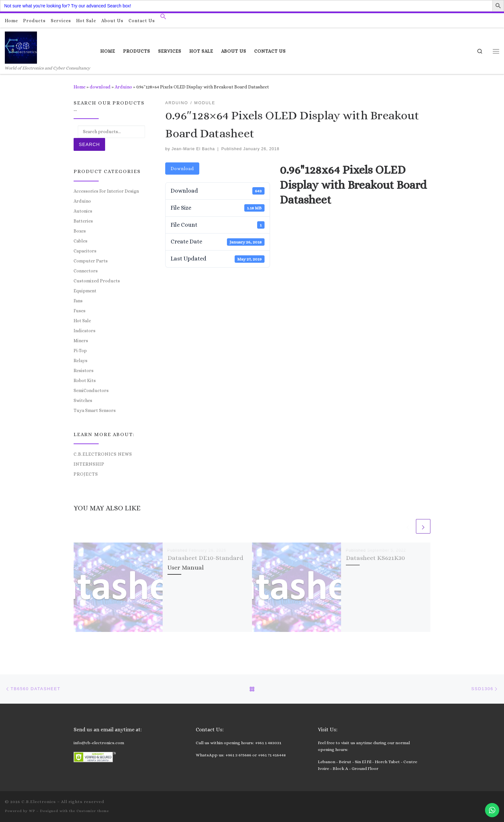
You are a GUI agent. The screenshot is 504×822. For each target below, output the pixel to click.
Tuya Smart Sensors (95, 410)
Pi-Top (80, 351)
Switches (83, 400)
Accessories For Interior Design (106, 191)
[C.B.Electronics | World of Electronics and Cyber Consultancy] (21, 46)
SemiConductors (91, 390)
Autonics (83, 211)
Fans (78, 301)
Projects (86, 474)
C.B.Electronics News (103, 454)
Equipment (85, 291)
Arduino (123, 87)
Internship (89, 464)
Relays (81, 361)
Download (182, 169)
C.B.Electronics (39, 802)
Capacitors (85, 251)
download (100, 87)
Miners (81, 341)
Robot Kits (85, 380)
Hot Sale (82, 321)
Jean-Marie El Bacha (193, 149)
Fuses (80, 311)
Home (80, 87)
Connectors (86, 271)
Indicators (85, 331)
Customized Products (97, 281)
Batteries (83, 221)
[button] (163, 18)
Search (89, 144)
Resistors (84, 370)
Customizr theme (93, 811)
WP (32, 811)
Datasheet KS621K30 (375, 558)
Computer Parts (91, 261)
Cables (81, 241)
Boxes (80, 231)
